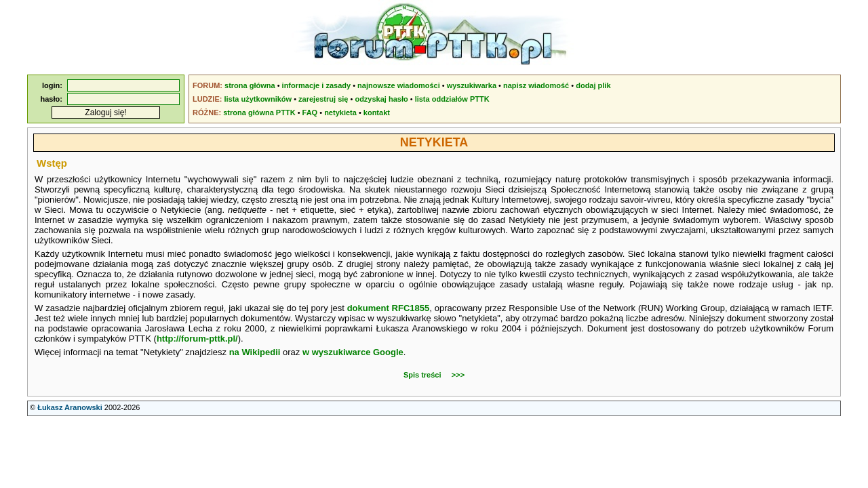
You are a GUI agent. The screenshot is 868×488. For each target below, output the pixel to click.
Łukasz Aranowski (70, 407)
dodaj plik (593, 85)
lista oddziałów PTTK (452, 99)
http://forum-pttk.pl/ (197, 339)
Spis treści (422, 375)
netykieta (340, 113)
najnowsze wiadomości (399, 85)
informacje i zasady (317, 85)
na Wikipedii (255, 352)
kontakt (377, 113)
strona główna (250, 85)
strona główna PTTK (259, 113)
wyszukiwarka (472, 85)
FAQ (310, 113)
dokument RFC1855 (389, 308)
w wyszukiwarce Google (353, 352)
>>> (458, 375)
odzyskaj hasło (381, 99)
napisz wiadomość (536, 85)
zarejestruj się (323, 99)
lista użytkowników (258, 99)
